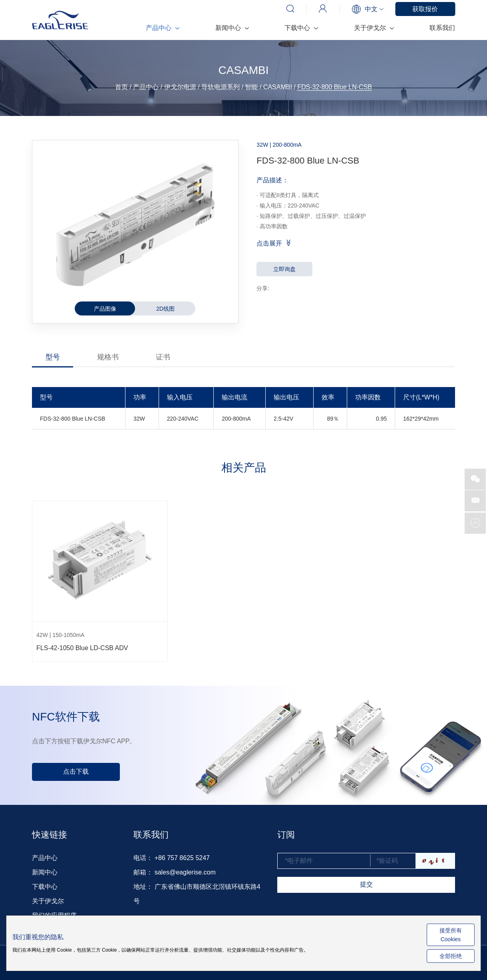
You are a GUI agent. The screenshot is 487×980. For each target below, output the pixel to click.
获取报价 (425, 9)
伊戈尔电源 (180, 87)
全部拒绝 (451, 956)
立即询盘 (284, 269)
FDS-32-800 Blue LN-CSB (335, 87)
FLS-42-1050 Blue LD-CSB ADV (82, 648)
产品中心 (162, 28)
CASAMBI (278, 87)
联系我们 (442, 28)
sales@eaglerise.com (185, 872)
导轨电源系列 (221, 87)
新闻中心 (232, 28)
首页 (121, 87)
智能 (251, 87)
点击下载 (76, 771)
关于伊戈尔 (374, 28)
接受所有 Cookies (451, 935)
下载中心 (301, 28)
